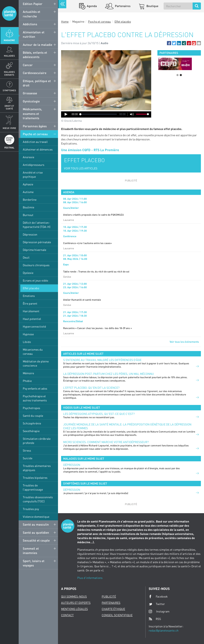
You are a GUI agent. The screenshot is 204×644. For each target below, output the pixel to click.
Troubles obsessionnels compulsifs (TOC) (38, 499)
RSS (155, 619)
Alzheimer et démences (38, 149)
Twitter (157, 604)
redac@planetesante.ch (164, 630)
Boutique (152, 6)
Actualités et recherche (31, 14)
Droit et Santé (9, 107)
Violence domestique (36, 517)
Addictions (30, 24)
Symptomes (9, 90)
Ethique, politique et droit (37, 83)
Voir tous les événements (184, 342)
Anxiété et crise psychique (33, 174)
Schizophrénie (32, 423)
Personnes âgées (35, 126)
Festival (9, 148)
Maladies (9, 56)
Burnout (28, 215)
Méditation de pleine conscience (36, 363)
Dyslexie (28, 273)
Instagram (159, 611)
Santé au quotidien (36, 532)
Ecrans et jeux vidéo (35, 280)
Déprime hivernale (34, 250)
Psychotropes (31, 408)
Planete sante (9, 13)
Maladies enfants (9, 73)
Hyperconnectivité (34, 326)
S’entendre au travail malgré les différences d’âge (102, 360)
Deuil (26, 257)
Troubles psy (31, 509)
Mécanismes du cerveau (33, 352)
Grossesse (30, 93)
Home (65, 21)
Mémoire (28, 373)
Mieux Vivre (9, 128)
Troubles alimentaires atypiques (37, 468)
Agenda (91, 6)
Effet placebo (31, 288)
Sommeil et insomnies (31, 551)
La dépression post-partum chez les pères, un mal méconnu (109, 374)
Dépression (30, 234)
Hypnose (28, 334)
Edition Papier (33, 4)
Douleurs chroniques (36, 265)
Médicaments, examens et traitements (32, 114)
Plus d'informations (90, 578)
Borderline (30, 200)
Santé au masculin (36, 524)
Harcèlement (31, 311)
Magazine (9, 40)
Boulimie (28, 207)
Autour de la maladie (37, 45)
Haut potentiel (32, 319)
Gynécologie (31, 101)
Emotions (29, 296)
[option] (179, 64)
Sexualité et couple (36, 540)
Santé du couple (33, 416)
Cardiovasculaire (35, 73)
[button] (169, 43)
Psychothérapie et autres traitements (35, 398)
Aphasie (28, 184)
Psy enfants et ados (35, 388)
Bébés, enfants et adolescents (35, 55)
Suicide (28, 458)
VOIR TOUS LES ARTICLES (81, 168)
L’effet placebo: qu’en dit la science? (91, 388)
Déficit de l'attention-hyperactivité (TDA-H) (37, 225)
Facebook (158, 597)
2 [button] (181, 75)
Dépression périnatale (37, 242)
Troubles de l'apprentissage (33, 487)
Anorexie (28, 157)
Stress (27, 450)
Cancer (28, 65)
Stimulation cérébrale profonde (37, 441)
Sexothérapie (31, 431)
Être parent (30, 303)
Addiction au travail (35, 142)
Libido (27, 342)
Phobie (27, 381)
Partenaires (122, 6)
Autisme (28, 192)
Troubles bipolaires (35, 478)
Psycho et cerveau (35, 134)
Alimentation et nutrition (34, 34)
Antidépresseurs (34, 165)
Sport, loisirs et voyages (34, 563)
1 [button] (177, 75)
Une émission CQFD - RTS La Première (90, 150)
